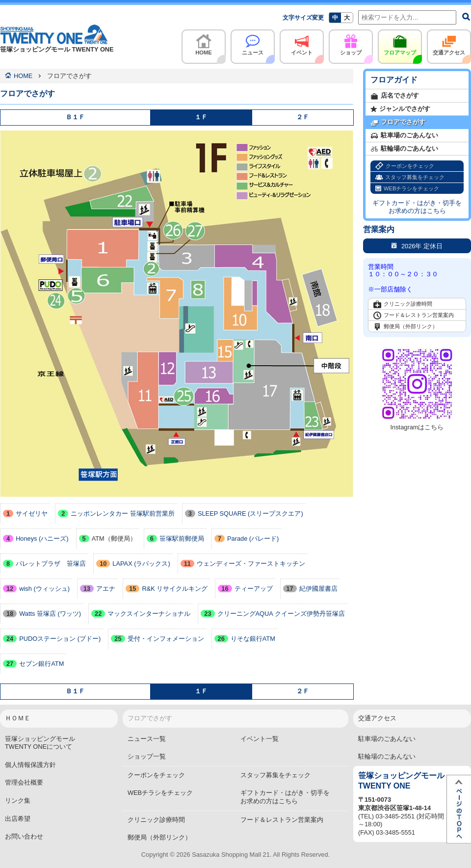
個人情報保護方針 (30, 765)
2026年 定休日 (417, 246)
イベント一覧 (260, 739)
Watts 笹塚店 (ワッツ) (42, 614)
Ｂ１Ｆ (75, 117)
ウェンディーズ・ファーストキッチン (243, 564)
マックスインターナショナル (141, 614)
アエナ (98, 589)
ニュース (253, 42)
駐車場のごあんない (404, 136)
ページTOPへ (459, 809)
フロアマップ (400, 42)
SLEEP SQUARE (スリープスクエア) (244, 513)
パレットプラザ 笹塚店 (44, 564)
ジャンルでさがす (400, 109)
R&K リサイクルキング (167, 589)
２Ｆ (303, 117)
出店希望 (18, 819)
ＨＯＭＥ (18, 718)
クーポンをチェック (405, 166)
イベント (302, 42)
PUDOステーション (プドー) (52, 639)
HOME (204, 42)
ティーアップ (245, 589)
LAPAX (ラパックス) (133, 564)
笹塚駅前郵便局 (175, 539)
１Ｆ (201, 117)
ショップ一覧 (147, 756)
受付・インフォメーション (157, 639)
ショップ (351, 42)
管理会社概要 (24, 782)
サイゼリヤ (25, 513)
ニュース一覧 (147, 739)
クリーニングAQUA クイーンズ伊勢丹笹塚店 (273, 614)
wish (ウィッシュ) (36, 589)
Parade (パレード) (247, 539)
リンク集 (18, 801)
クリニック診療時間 (403, 304)
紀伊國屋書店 (310, 589)
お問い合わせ (24, 836)
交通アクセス (449, 42)
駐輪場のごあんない (404, 149)
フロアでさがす (398, 122)
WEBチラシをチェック (407, 189)
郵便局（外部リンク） (406, 327)
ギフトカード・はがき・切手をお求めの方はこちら (417, 207)
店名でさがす (395, 96)
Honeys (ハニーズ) (36, 539)
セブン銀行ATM (33, 664)
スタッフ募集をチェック (410, 177)
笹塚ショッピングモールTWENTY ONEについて (40, 743)
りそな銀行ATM (245, 639)
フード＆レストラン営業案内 (414, 316)
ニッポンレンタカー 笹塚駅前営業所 (116, 513)
